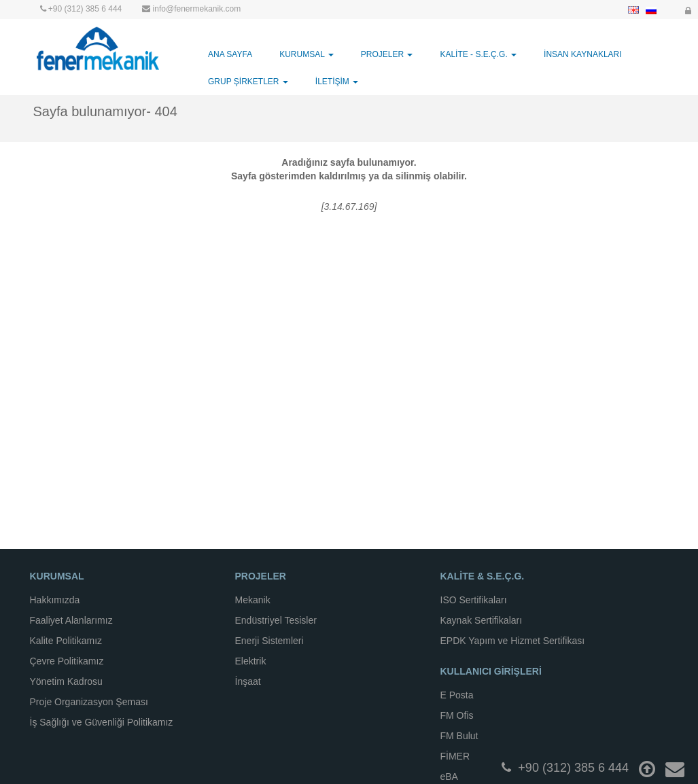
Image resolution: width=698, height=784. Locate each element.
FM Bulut (459, 736)
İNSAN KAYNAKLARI (582, 54)
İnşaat (248, 681)
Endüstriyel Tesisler (276, 620)
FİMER (455, 756)
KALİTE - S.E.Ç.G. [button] (478, 54)
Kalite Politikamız (66, 641)
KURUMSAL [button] (307, 54)
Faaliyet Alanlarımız (71, 620)
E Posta (457, 695)
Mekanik (253, 600)
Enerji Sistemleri (269, 641)
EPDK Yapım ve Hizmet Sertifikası (513, 641)
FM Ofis (457, 715)
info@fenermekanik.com (197, 9)
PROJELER (261, 576)
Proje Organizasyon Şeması (89, 702)
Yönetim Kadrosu (66, 681)
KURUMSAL (57, 576)
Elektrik (251, 661)
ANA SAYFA (230, 54)
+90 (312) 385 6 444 (85, 9)
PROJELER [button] (387, 54)
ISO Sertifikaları (474, 600)
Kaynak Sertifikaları (482, 620)
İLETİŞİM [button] (337, 82)
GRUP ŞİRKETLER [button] (248, 82)
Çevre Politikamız (67, 661)
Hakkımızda (55, 600)
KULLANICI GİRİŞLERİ (491, 671)
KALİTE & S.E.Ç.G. (483, 576)
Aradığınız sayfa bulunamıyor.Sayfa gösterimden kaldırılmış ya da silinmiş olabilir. (349, 169)
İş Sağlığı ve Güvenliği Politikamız (102, 722)
